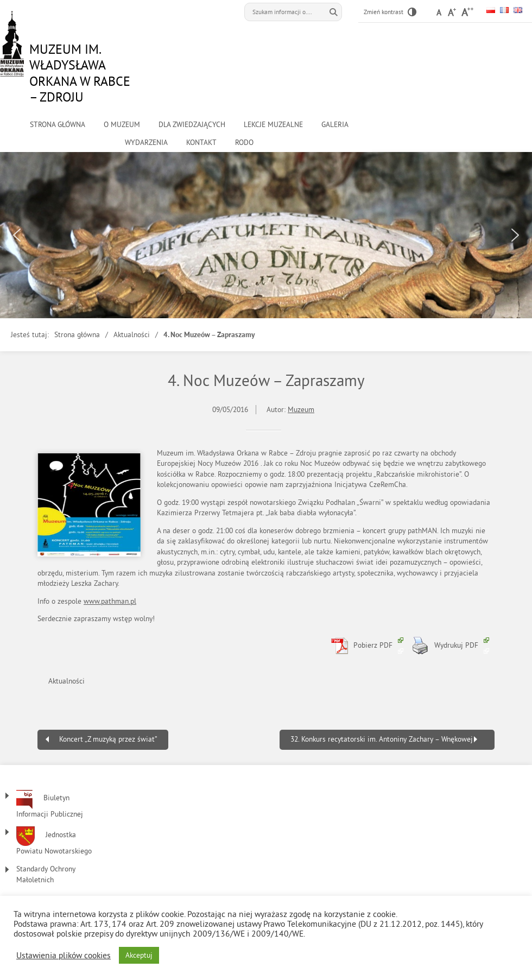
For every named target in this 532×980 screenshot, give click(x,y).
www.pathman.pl (110, 601)
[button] (17, 235)
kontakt (201, 143)
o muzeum (122, 125)
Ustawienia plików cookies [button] (64, 956)
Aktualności (132, 335)
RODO (244, 143)
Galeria (335, 125)
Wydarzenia (146, 143)
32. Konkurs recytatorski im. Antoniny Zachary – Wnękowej (382, 739)
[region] (266, 235)
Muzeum (301, 410)
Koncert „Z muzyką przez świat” (108, 739)
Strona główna (58, 125)
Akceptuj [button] (139, 955)
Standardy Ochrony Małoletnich (46, 874)
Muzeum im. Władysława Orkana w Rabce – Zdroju (80, 73)
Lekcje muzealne (273, 125)
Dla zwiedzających (192, 125)
